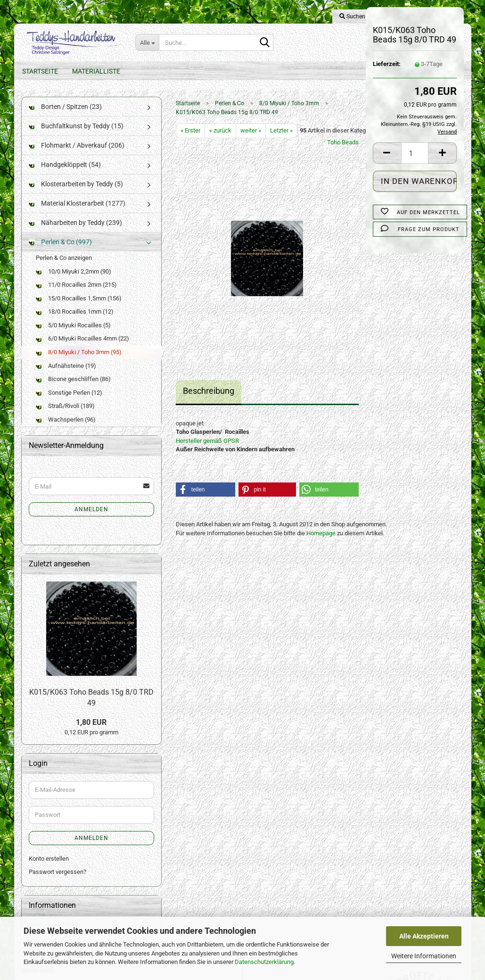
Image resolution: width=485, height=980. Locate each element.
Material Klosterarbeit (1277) (77, 203)
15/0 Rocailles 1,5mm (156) (79, 298)
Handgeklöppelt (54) (65, 165)
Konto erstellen (49, 859)
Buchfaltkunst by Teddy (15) (76, 126)
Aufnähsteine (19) (66, 366)
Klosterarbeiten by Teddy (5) (76, 184)
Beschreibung (209, 391)
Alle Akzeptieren (424, 936)
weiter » (251, 130)
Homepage (321, 533)
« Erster (190, 130)
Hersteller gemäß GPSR (207, 441)
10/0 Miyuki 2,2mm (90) (74, 271)
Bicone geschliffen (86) (73, 379)
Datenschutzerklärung (264, 962)
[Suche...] (147, 42)
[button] (387, 153)
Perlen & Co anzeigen (64, 258)
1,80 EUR (91, 722)
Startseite (40, 71)
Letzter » (281, 130)
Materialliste (96, 71)
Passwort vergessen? (58, 872)
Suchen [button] (352, 17)
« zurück (220, 130)
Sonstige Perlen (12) (69, 393)
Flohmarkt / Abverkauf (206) (77, 145)
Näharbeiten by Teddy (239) (75, 223)
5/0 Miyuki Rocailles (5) (73, 325)
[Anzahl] (415, 153)
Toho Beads (343, 142)
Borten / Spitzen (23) (65, 107)
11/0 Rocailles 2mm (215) (76, 285)
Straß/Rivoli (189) (65, 406)
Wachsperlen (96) (66, 419)
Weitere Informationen (424, 956)
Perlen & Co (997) (60, 242)
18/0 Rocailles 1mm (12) (75, 311)
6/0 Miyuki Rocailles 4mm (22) (82, 338)
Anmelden (91, 509)
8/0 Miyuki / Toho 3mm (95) (79, 352)
